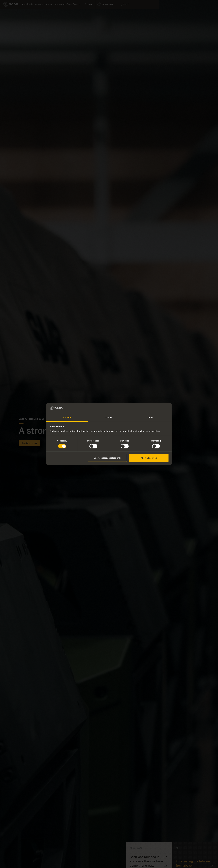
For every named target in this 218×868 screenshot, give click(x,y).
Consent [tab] (67, 417)
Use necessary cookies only (107, 458)
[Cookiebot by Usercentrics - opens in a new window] (156, 408)
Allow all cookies (149, 458)
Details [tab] (109, 417)
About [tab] (151, 417)
